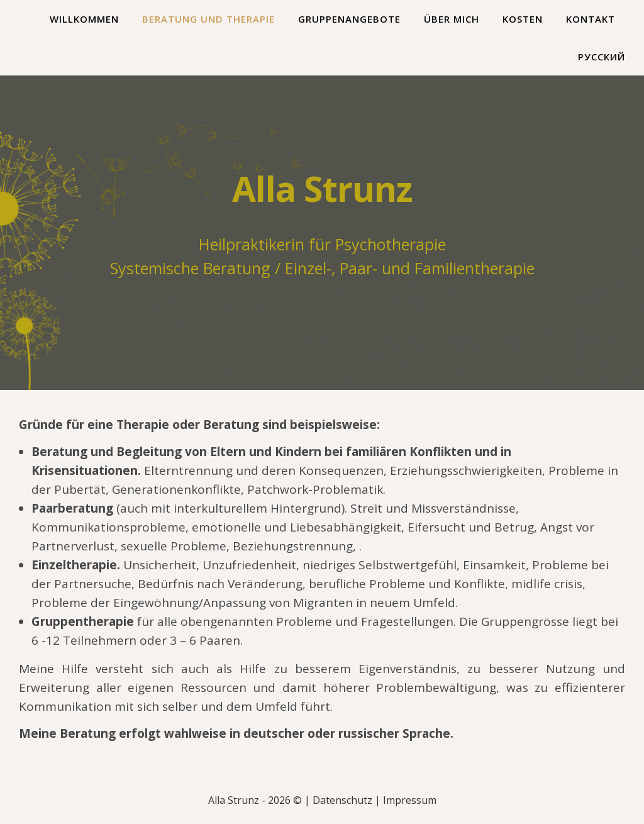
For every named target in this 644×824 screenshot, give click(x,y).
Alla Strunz (322, 188)
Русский (602, 57)
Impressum (410, 800)
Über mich (452, 19)
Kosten (523, 19)
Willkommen (84, 19)
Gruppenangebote (349, 19)
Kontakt (591, 19)
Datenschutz (342, 800)
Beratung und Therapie (208, 19)
